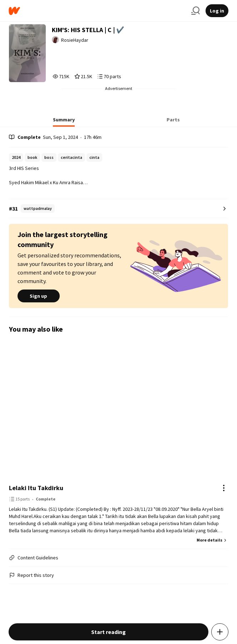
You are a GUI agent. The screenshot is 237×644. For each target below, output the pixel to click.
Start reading (108, 632)
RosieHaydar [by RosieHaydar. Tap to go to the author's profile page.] (75, 40)
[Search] (196, 11)
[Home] (97, 11)
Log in (217, 11)
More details (212, 540)
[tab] (64, 122)
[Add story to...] (220, 632)
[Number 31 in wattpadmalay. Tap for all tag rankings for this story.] (119, 209)
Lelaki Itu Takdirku (36, 488)
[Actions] (224, 488)
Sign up (39, 296)
